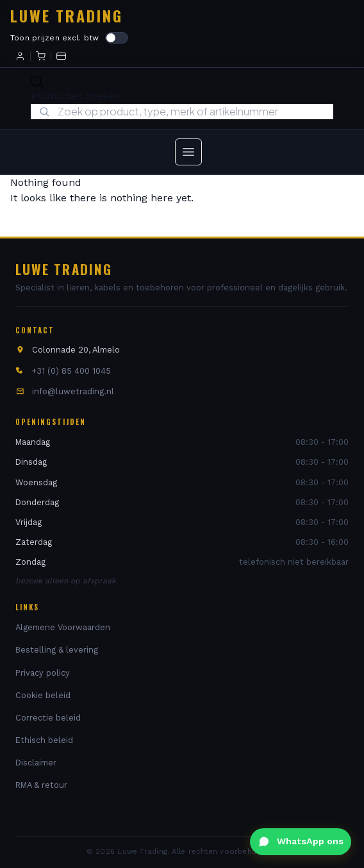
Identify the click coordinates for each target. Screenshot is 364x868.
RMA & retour (41, 785)
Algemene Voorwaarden (63, 627)
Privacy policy (43, 673)
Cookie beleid (43, 695)
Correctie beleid (48, 718)
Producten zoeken (76, 96)
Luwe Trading (67, 15)
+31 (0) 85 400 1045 (71, 371)
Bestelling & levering (57, 650)
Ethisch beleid (44, 740)
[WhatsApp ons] (301, 842)
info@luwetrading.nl (73, 391)
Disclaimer (36, 763)
